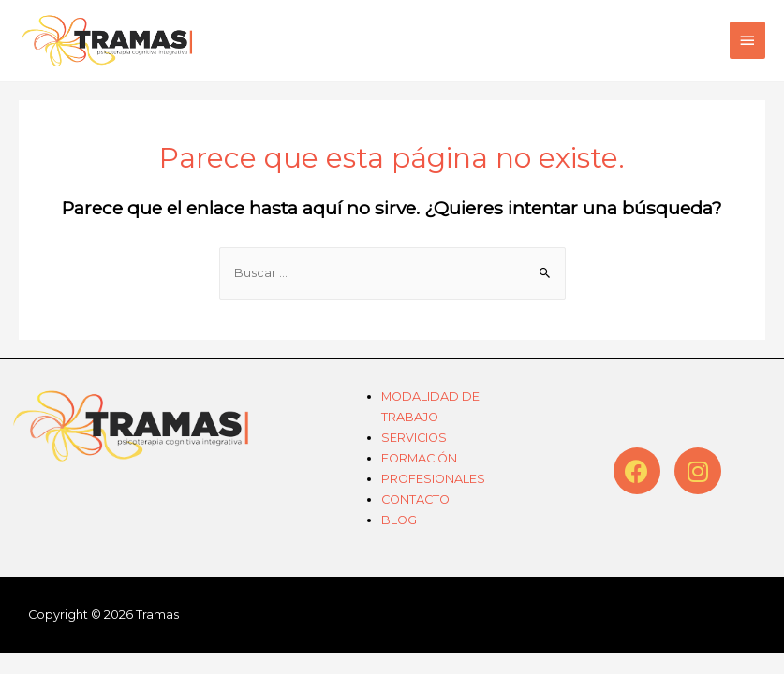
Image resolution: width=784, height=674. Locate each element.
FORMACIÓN (419, 458)
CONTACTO (415, 499)
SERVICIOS (414, 438)
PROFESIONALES (433, 479)
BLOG (399, 520)
